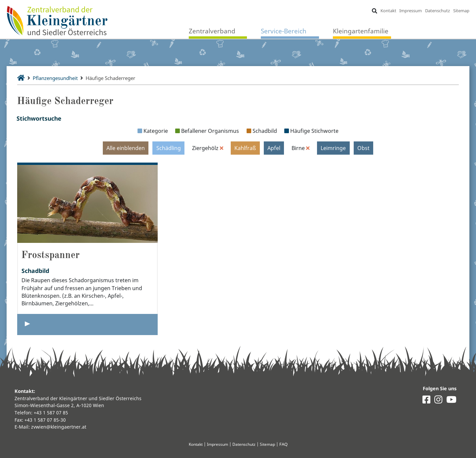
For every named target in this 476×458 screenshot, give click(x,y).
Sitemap (461, 11)
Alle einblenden (125, 148)
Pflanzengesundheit (58, 78)
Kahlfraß (245, 148)
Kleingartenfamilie (361, 31)
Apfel (274, 148)
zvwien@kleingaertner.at (59, 427)
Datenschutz (437, 11)
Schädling (168, 148)
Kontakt (388, 11)
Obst (364, 148)
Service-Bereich (284, 31)
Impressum (411, 11)
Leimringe (334, 148)
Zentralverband (212, 31)
